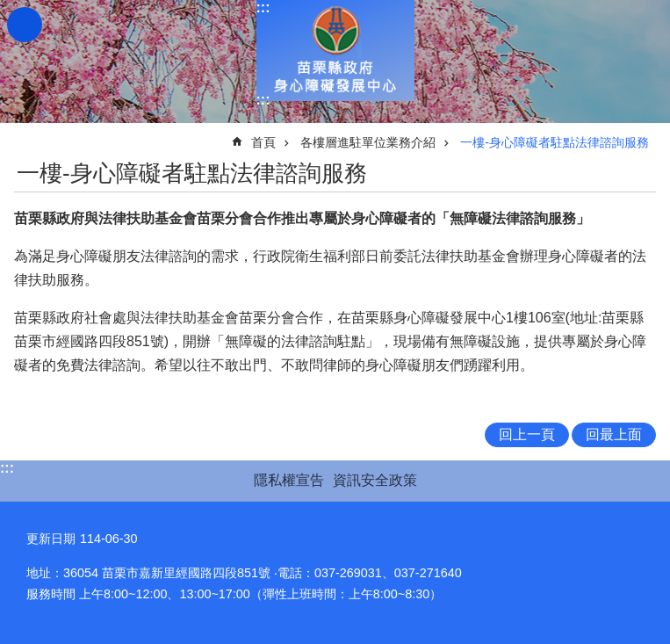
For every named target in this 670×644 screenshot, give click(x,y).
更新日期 (51, 539)
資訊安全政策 (375, 480)
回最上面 (614, 434)
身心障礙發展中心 (335, 51)
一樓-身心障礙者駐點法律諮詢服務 (555, 142)
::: (263, 7)
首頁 (263, 142)
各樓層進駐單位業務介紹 (368, 142)
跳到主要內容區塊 (9, 9)
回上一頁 (527, 434)
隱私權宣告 (289, 480)
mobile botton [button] (25, 25)
